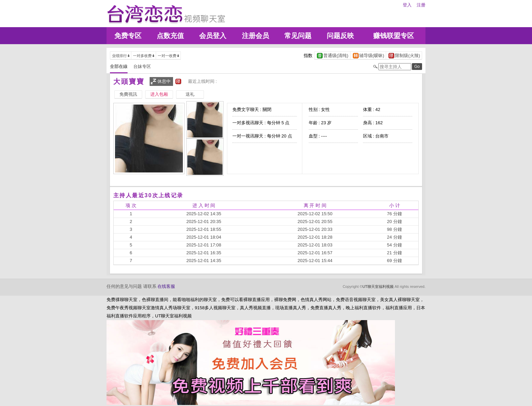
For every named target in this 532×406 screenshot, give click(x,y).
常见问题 (298, 36)
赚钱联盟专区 (394, 36)
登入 (407, 5)
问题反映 (340, 36)
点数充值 (170, 36)
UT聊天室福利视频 (378, 287)
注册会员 (255, 36)
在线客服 (166, 286)
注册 (421, 5)
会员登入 (213, 36)
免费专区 (128, 36)
